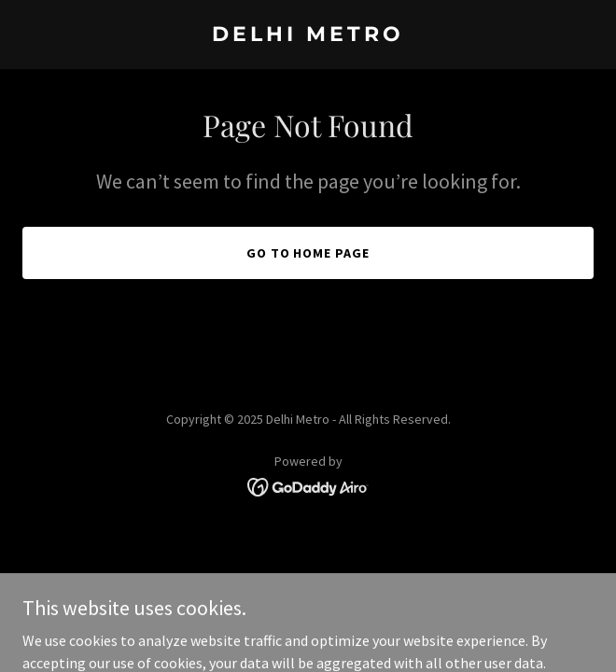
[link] (308, 35)
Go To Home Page (308, 253)
